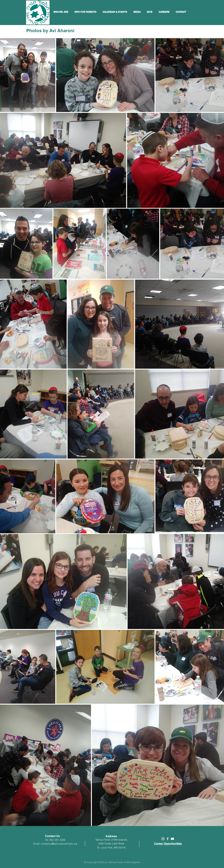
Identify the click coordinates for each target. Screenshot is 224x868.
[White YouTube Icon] (172, 839)
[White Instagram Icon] (163, 839)
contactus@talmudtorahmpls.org (59, 844)
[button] (115, 12)
